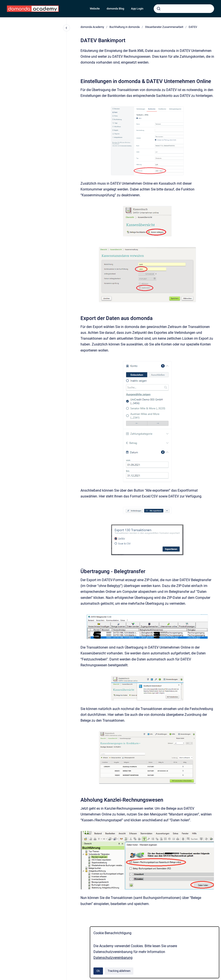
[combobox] (184, 9)
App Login (137, 9)
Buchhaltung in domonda (125, 27)
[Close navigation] (66, 28)
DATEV (193, 27)
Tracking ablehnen (119, 971)
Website (95, 9)
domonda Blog (115, 9)
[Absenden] (159, 9)
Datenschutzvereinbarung (113, 958)
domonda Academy (92, 27)
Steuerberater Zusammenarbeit (164, 27)
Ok (98, 971)
